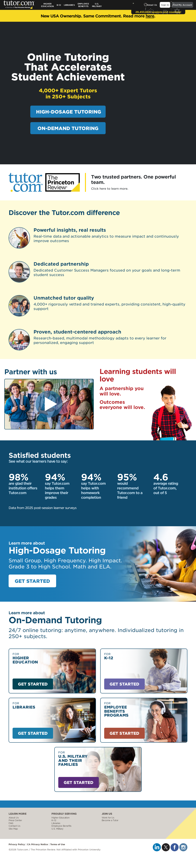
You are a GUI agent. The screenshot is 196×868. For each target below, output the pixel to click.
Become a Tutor (110, 820)
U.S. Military (57, 829)
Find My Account (182, 5)
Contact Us (14, 826)
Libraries (69, 5)
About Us (152, 5)
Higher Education (47, 5)
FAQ (11, 823)
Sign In (165, 5)
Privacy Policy (17, 844)
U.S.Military (97, 5)
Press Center (15, 820)
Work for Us (108, 818)
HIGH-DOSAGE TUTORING (69, 112)
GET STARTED (32, 581)
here (150, 16)
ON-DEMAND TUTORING (68, 128)
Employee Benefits (83, 5)
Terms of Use (58, 844)
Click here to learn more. (110, 188)
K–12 (59, 5)
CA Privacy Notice (38, 844)
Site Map (13, 829)
